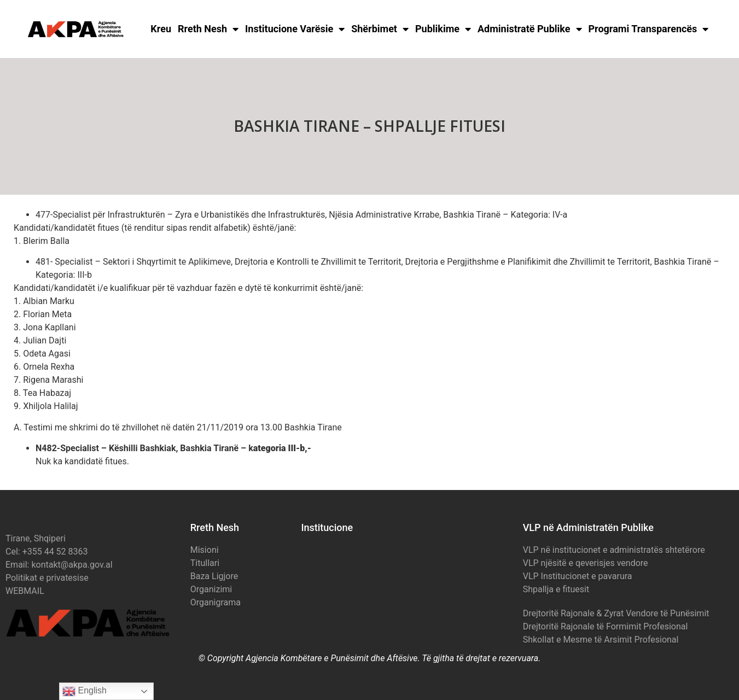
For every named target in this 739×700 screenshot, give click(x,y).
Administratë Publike (530, 29)
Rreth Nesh (208, 29)
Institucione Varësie (295, 29)
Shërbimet (380, 29)
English (85, 691)
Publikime (443, 29)
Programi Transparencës (649, 29)
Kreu (161, 29)
